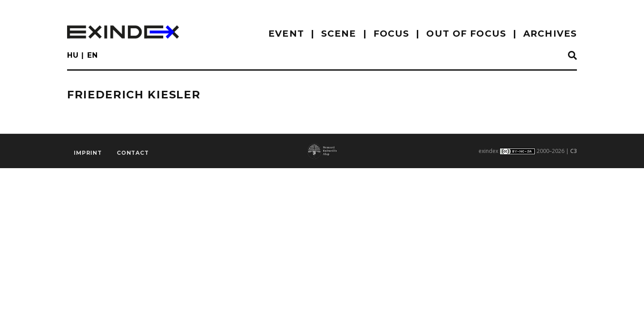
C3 (574, 151)
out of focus (466, 34)
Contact (133, 153)
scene (339, 34)
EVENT (286, 34)
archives (550, 34)
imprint (88, 153)
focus (392, 34)
